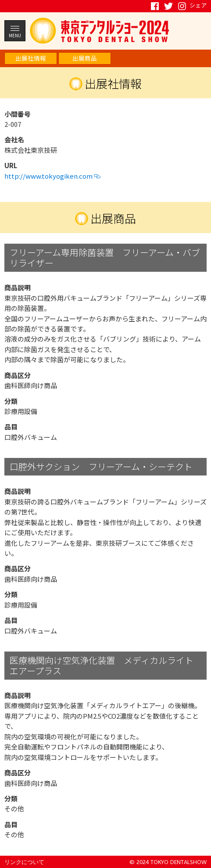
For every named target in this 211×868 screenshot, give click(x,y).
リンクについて (24, 862)
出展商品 (85, 58)
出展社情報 (31, 58)
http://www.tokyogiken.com (52, 176)
